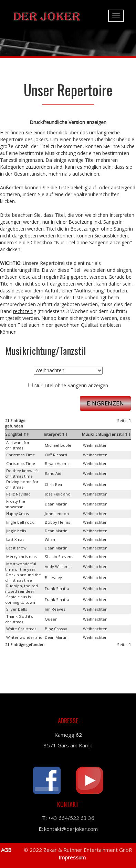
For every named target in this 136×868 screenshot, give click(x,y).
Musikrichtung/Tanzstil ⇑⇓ (106, 434)
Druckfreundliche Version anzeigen (68, 122)
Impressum (71, 857)
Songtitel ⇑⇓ (17, 434)
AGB (6, 850)
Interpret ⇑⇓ (56, 434)
